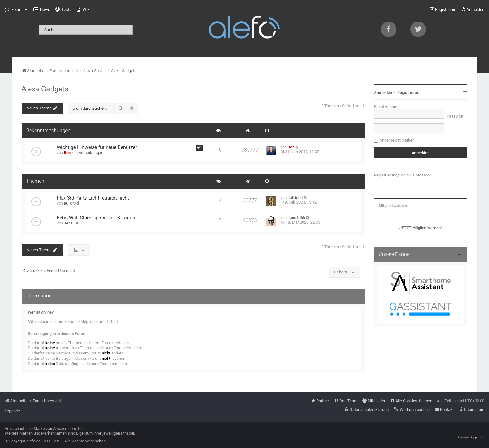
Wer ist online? (41, 312)
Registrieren (408, 92)
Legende (12, 411)
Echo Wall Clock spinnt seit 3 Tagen (96, 218)
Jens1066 (73, 223)
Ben (67, 153)
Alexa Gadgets (45, 89)
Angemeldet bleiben (397, 140)
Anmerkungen (91, 153)
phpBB (480, 437)
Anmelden (383, 92)
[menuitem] (42, 10)
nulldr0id (71, 203)
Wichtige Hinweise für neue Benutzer (97, 147)
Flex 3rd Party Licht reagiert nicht (93, 198)
